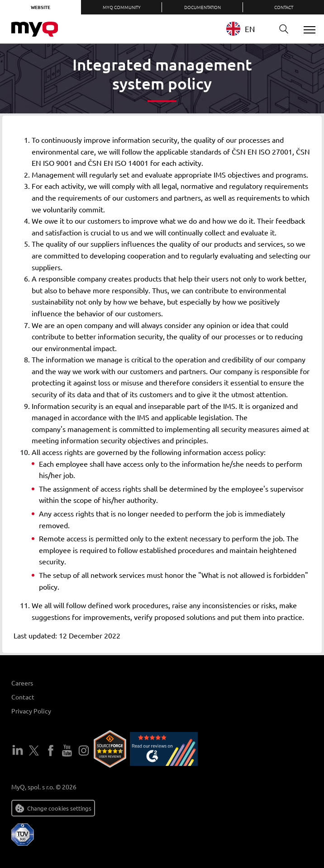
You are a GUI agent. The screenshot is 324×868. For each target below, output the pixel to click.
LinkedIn (18, 751)
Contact (284, 7)
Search (281, 29)
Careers (22, 683)
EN (241, 29)
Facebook (51, 751)
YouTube (67, 751)
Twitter (34, 751)
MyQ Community (122, 7)
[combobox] (247, 29)
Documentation (202, 7)
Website (40, 7)
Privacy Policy (31, 711)
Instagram (84, 751)
